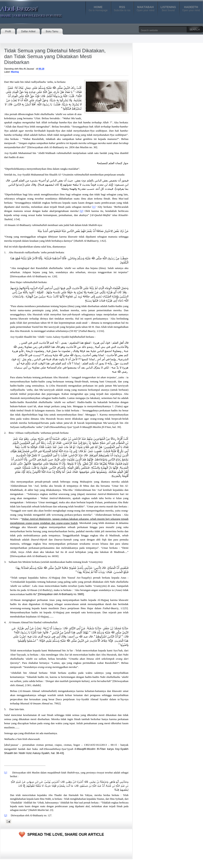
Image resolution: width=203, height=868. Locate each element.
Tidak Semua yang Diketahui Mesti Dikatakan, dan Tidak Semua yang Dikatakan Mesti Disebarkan (55, 56)
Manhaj (15, 72)
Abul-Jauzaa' (27, 10)
